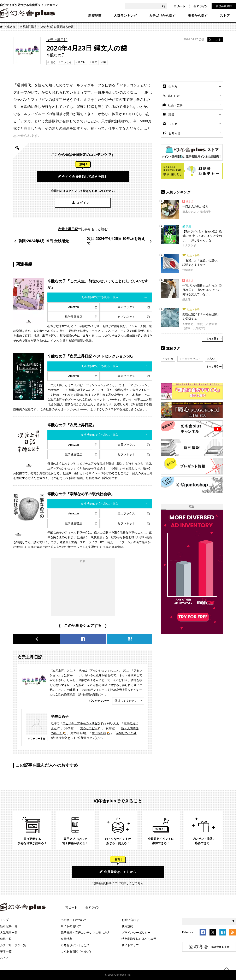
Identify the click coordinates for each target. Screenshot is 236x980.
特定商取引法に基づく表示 (139, 939)
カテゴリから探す (162, 16)
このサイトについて (74, 920)
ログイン (201, 6)
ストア (225, 16)
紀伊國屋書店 (73, 317)
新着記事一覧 (9, 926)
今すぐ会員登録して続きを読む (83, 176)
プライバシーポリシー (136, 933)
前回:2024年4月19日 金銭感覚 (44, 241)
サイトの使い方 (71, 926)
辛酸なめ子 (60, 716)
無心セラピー (89, 728)
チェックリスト (191, 359)
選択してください (126, 701)
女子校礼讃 (99, 733)
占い (212, 359)
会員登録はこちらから (118, 872)
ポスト (215, 40)
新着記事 (95, 16)
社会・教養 (175, 105)
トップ (4, 920)
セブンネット (126, 317)
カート (179, 6)
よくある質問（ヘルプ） (77, 951)
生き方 (11, 27)
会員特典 (66, 939)
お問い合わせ (130, 920)
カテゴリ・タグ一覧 (13, 945)
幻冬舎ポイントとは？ (75, 945)
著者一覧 (6, 951)
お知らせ (175, 133)
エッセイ (66, 62)
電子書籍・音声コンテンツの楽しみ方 (85, 933)
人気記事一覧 (9, 933)
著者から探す (198, 16)
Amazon (74, 307)
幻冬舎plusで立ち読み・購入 (100, 297)
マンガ (173, 124)
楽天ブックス (126, 307)
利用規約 (127, 926)
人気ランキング (125, 16)
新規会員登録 (224, 6)
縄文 (95, 62)
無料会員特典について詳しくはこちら (119, 883)
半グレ (82, 62)
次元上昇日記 (28, 27)
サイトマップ (130, 945)
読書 (171, 114)
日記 (52, 62)
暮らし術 (174, 96)
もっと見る (212, 339)
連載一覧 (6, 939)
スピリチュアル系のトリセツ (81, 723)
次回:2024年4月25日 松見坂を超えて (116, 241)
